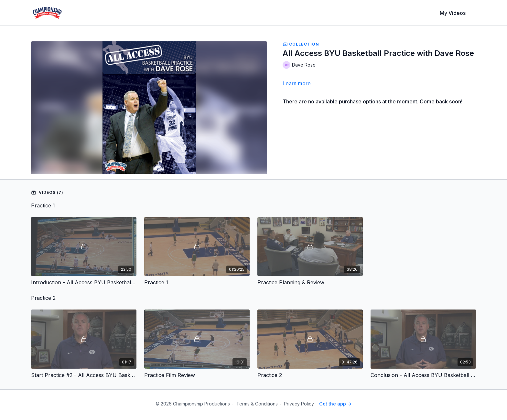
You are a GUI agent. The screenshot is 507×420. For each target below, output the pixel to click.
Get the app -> (335, 404)
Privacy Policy (299, 404)
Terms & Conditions (257, 404)
